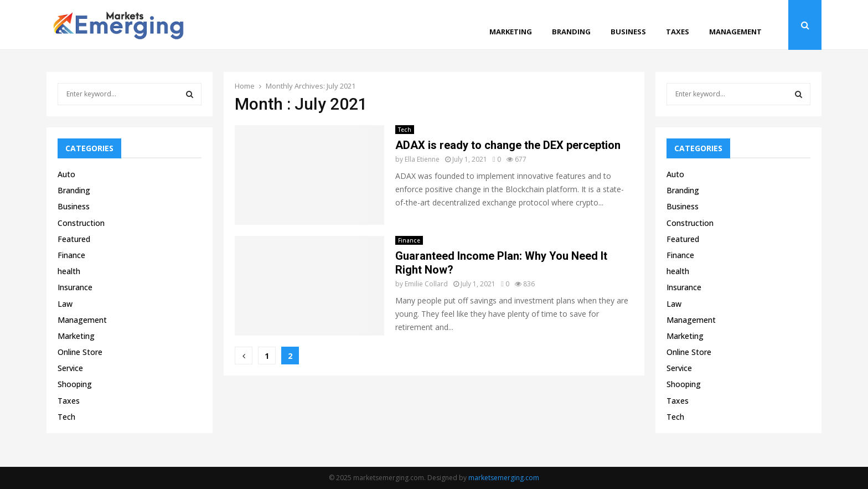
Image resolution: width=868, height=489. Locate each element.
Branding (571, 32)
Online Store (80, 352)
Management (735, 32)
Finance (409, 240)
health (69, 271)
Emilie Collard (426, 284)
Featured (74, 239)
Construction (81, 223)
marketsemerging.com (504, 478)
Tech (405, 130)
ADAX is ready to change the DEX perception (508, 145)
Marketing (511, 32)
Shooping (75, 384)
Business (628, 32)
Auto (66, 174)
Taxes (678, 32)
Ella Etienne (422, 159)
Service (70, 368)
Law (65, 304)
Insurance (75, 287)
